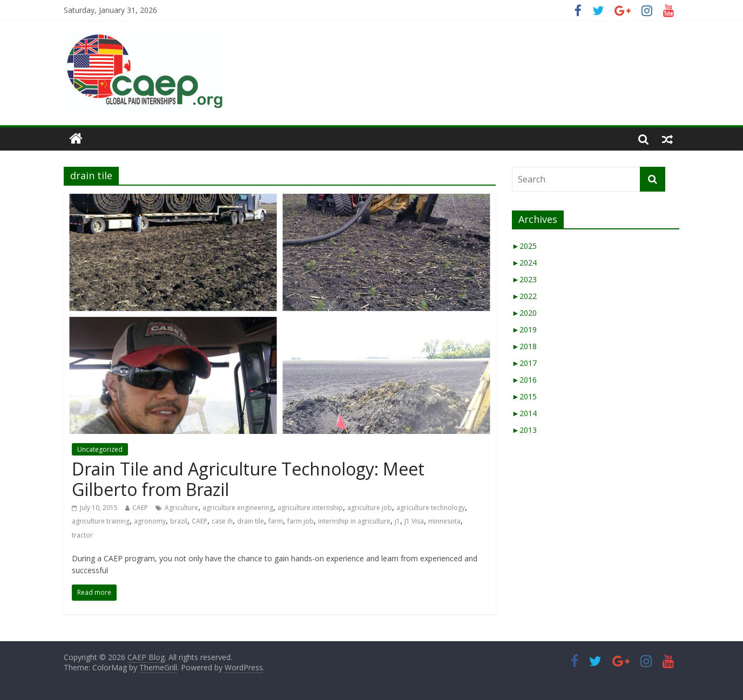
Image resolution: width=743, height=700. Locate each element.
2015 (524, 396)
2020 (524, 313)
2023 (524, 279)
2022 (524, 296)
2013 (524, 430)
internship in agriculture (354, 521)
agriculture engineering (238, 508)
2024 (524, 263)
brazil (179, 521)
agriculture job (370, 508)
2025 (524, 246)
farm (276, 521)
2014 (524, 413)
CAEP (140, 508)
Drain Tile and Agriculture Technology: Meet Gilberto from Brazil (248, 479)
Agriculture (181, 508)
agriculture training (101, 521)
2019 (524, 329)
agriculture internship (310, 508)
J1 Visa (414, 521)
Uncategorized (100, 449)
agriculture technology (431, 508)
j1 (397, 521)
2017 (524, 363)
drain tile (251, 521)
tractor (82, 535)
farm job (300, 521)
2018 (524, 346)
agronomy (150, 521)
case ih (222, 521)
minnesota (444, 521)
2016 (524, 380)
